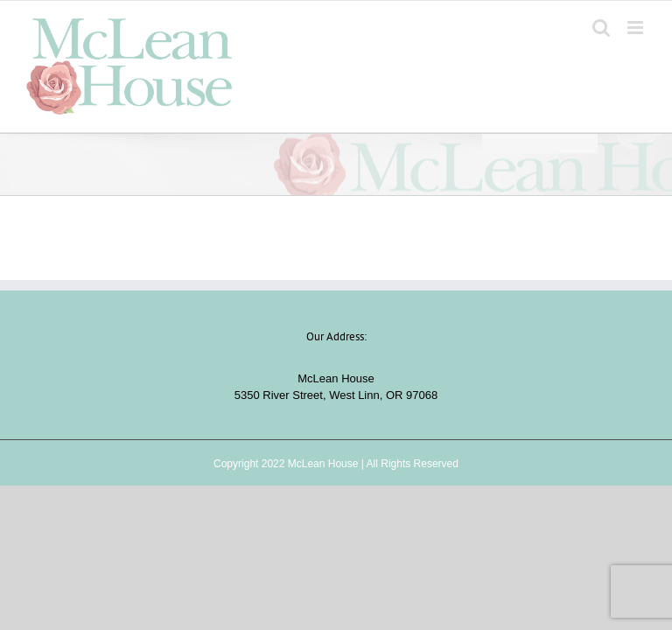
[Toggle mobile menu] (637, 28)
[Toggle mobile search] (601, 28)
